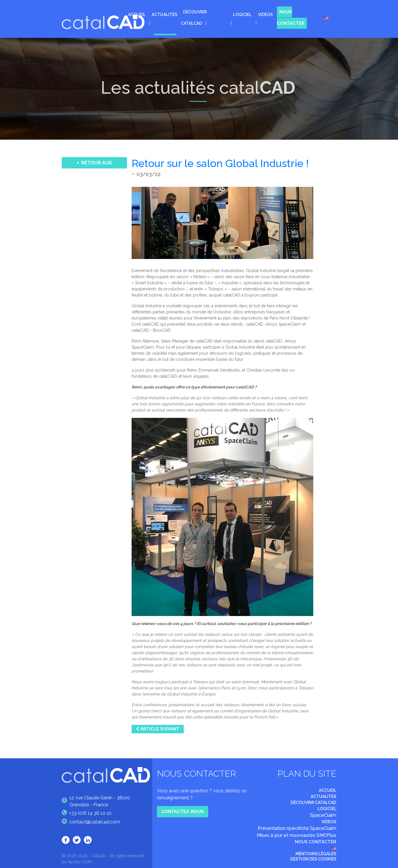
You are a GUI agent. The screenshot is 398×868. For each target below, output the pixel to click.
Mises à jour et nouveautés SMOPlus (297, 835)
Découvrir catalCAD (313, 803)
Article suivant (158, 729)
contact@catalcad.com (91, 822)
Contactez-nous (183, 812)
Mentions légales (316, 854)
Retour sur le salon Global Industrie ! (220, 163)
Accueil (137, 15)
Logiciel (242, 15)
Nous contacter (291, 18)
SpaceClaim (323, 815)
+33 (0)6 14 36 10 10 (87, 813)
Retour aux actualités (94, 164)
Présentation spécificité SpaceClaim (297, 828)
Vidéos (265, 15)
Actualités (164, 15)
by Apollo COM (77, 862)
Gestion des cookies (313, 859)
